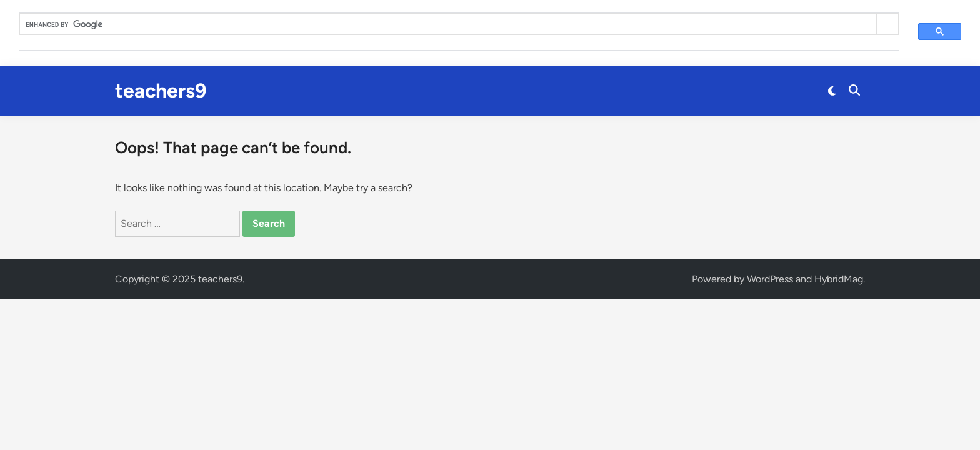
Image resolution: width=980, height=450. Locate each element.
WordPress (770, 279)
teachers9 (161, 91)
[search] (448, 24)
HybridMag (839, 279)
